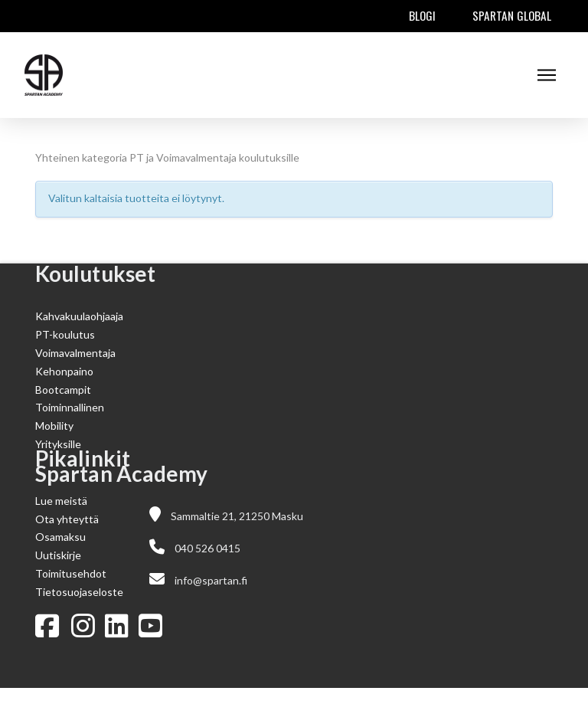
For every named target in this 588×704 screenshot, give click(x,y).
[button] (547, 75)
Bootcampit (63, 390)
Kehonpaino (64, 371)
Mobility (54, 426)
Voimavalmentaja (75, 353)
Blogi (422, 15)
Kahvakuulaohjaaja (79, 316)
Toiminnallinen (70, 407)
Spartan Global (512, 15)
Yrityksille (58, 444)
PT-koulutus (65, 334)
